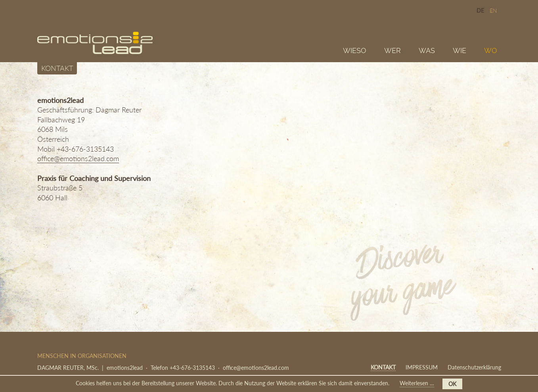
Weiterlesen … (417, 383)
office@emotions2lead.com (78, 159)
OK (452, 384)
